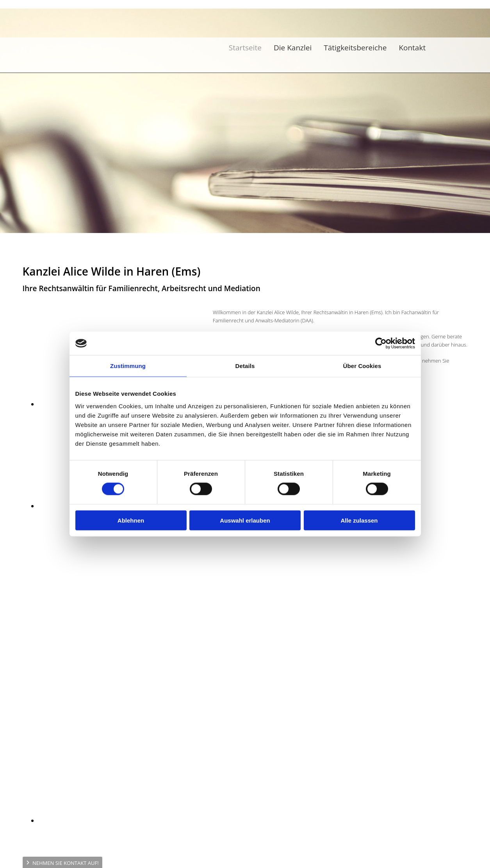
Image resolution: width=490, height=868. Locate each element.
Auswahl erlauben (245, 520)
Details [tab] (245, 366)
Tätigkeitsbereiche (355, 48)
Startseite (245, 48)
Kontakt (412, 48)
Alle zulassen (359, 520)
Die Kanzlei (293, 48)
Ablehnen (131, 520)
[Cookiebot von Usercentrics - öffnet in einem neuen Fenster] (381, 343)
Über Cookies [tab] (362, 366)
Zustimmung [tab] (128, 366)
